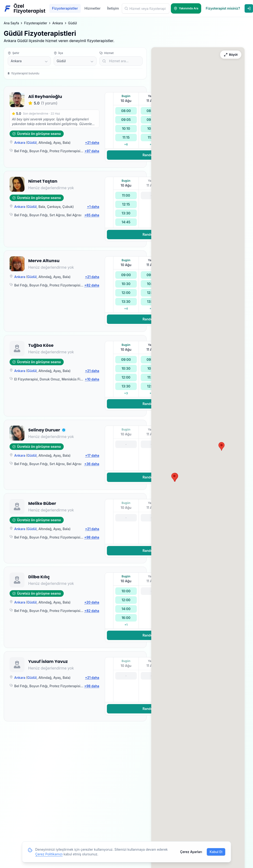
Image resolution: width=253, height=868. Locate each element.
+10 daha (92, 379)
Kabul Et (216, 852)
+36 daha (92, 464)
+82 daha (92, 285)
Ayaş (57, 143)
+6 (126, 144)
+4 (126, 309)
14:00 (126, 609)
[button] (64, 430)
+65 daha (92, 215)
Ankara (58, 23)
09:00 (126, 275)
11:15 (126, 137)
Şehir (14, 53)
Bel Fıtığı (21, 151)
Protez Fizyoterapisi (65, 151)
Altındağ (45, 143)
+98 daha (92, 537)
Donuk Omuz (50, 379)
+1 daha (93, 207)
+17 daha (92, 455)
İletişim (113, 8)
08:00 (126, 111)
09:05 (126, 120)
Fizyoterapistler (65, 8)
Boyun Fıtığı (39, 151)
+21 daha (92, 143)
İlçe (58, 53)
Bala (66, 143)
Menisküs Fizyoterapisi (79, 379)
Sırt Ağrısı (57, 215)
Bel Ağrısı (74, 215)
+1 (126, 625)
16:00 (126, 618)
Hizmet (106, 53)
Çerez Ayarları (191, 852)
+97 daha (92, 151)
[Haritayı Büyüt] (231, 55)
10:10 (126, 128)
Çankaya (54, 207)
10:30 (126, 284)
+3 (126, 393)
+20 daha (92, 602)
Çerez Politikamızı (49, 854)
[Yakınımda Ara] (186, 8)
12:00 (126, 293)
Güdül (32, 143)
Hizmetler (93, 8)
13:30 (126, 213)
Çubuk (67, 207)
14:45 (126, 222)
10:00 (126, 591)
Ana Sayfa (11, 23)
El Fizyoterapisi (26, 379)
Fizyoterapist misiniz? (223, 8)
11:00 (126, 195)
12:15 (126, 204)
